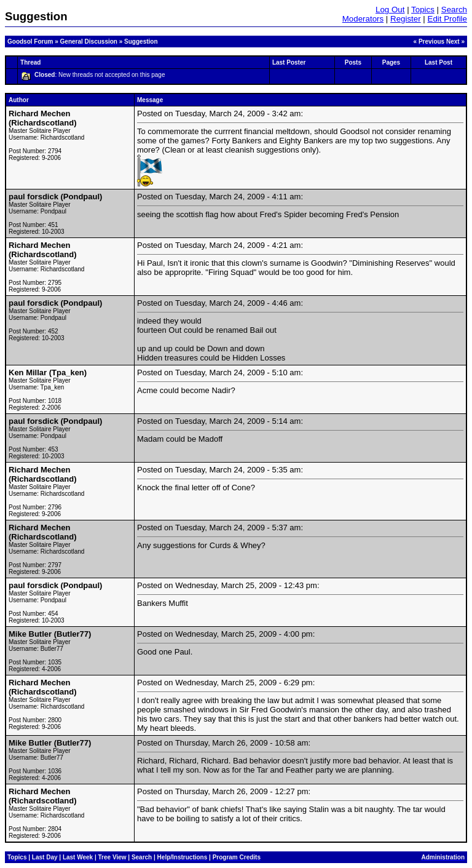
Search (454, 10)
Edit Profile (447, 19)
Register (406, 19)
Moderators (363, 19)
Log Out (390, 10)
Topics (423, 10)
